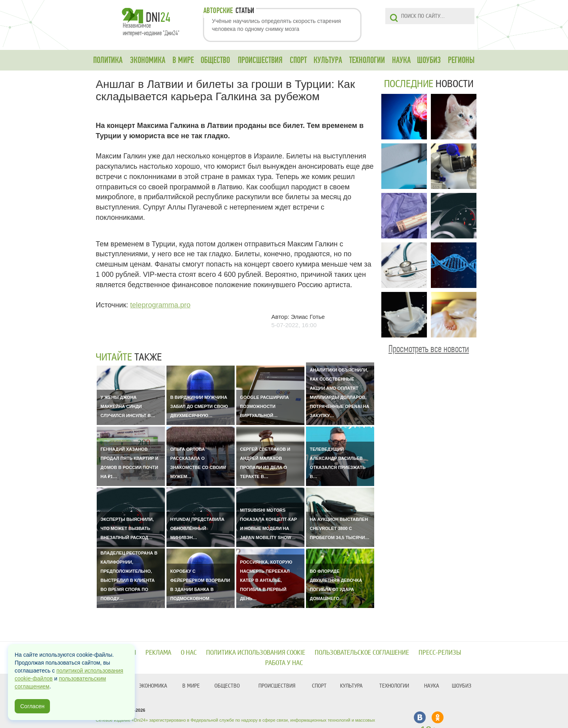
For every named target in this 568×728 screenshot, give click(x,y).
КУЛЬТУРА (328, 60)
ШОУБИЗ (429, 60)
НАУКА (401, 60)
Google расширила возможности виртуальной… (265, 406)
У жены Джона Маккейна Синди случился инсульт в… (128, 406)
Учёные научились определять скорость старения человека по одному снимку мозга (277, 25)
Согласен (32, 706)
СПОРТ (298, 60)
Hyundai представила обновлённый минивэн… (198, 528)
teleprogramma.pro (160, 305)
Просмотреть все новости (429, 349)
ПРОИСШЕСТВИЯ (260, 60)
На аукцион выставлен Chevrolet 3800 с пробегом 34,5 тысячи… (340, 528)
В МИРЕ (183, 60)
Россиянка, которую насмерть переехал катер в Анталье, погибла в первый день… (266, 580)
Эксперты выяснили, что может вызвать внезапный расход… (127, 528)
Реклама (158, 653)
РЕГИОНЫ (461, 60)
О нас (189, 653)
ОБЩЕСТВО (215, 60)
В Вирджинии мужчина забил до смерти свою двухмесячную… (199, 406)
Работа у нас (284, 663)
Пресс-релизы (440, 653)
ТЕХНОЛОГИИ (367, 60)
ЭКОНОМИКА (148, 60)
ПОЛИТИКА (108, 60)
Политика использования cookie (256, 653)
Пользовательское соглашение (362, 653)
